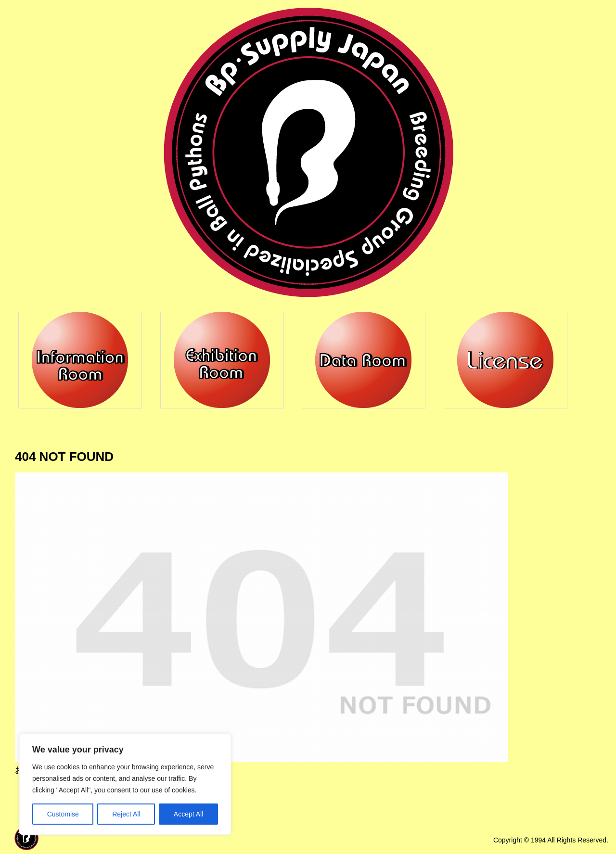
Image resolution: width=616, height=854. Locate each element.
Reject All (126, 814)
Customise (63, 814)
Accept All (188, 814)
